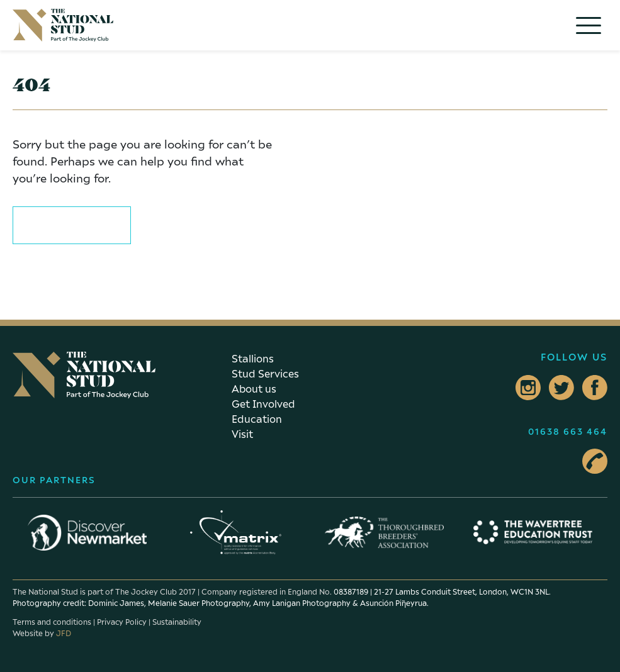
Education (257, 419)
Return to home (72, 223)
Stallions (253, 359)
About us (254, 389)
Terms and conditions (52, 622)
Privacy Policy (122, 622)
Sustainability (177, 622)
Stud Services (265, 374)
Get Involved (263, 404)
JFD (64, 633)
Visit (242, 434)
